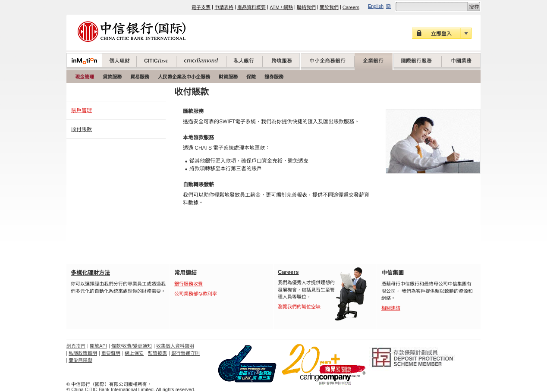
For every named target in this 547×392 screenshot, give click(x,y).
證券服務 (274, 77)
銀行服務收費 (189, 284)
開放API (98, 346)
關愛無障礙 (80, 360)
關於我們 (329, 7)
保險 (251, 77)
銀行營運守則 (185, 353)
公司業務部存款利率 (196, 294)
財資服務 (228, 77)
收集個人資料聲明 (175, 346)
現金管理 (85, 77)
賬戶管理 (82, 110)
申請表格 (224, 7)
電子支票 (201, 7)
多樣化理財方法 (90, 273)
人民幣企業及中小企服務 (184, 77)
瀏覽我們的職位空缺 (299, 307)
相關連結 (391, 308)
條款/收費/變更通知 (132, 346)
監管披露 (157, 353)
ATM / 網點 (281, 7)
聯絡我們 (306, 7)
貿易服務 (140, 77)
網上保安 (134, 353)
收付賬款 (82, 129)
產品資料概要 (251, 7)
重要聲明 (111, 353)
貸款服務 (112, 77)
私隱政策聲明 (83, 353)
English (376, 6)
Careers (351, 7)
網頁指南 (76, 346)
